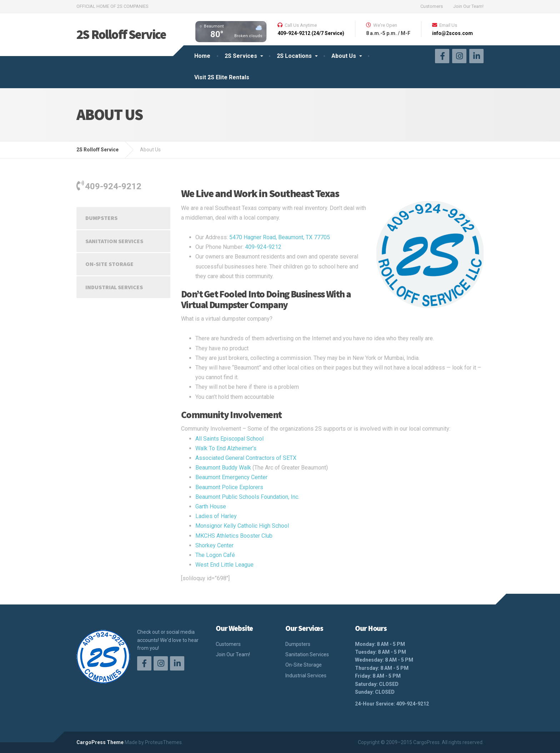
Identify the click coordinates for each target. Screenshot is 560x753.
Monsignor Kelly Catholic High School (242, 526)
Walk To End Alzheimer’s (226, 448)
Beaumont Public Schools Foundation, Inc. (247, 497)
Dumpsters (101, 218)
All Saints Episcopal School (229, 439)
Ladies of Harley (216, 516)
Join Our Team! (468, 6)
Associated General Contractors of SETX (246, 458)
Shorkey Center (214, 545)
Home (202, 56)
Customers (432, 6)
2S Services (241, 56)
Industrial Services (114, 287)
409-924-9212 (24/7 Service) (311, 33)
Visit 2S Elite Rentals (222, 77)
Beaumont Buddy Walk (223, 468)
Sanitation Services (114, 241)
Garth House (211, 506)
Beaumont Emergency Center (231, 477)
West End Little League (224, 565)
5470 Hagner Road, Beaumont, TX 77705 (280, 237)
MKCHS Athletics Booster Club (234, 536)
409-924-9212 (263, 247)
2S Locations (294, 56)
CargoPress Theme (100, 742)
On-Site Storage (109, 264)
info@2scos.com (452, 33)
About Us (344, 56)
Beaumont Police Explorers (229, 487)
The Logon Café (215, 555)
